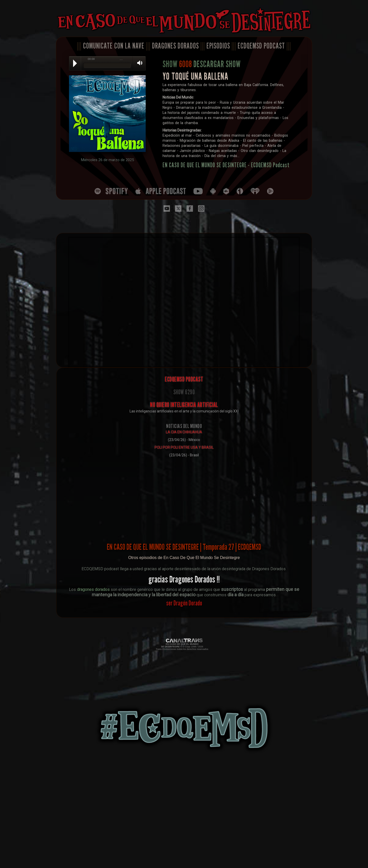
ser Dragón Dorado (184, 603)
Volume (138, 63)
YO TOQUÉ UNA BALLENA (195, 76)
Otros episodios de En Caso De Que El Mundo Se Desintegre (184, 558)
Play (75, 63)
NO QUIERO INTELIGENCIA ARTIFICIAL (184, 405)
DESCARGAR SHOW (217, 64)
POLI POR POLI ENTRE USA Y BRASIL (184, 447)
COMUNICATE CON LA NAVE (114, 46)
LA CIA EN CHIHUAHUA (184, 432)
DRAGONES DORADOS (175, 46)
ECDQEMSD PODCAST (261, 46)
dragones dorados (93, 590)
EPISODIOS (218, 46)
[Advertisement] (184, 496)
